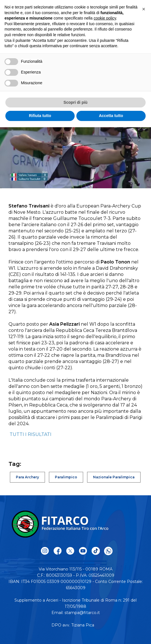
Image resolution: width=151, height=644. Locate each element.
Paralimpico (66, 477)
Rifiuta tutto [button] (40, 116)
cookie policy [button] (105, 18)
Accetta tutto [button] (111, 116)
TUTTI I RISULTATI (31, 434)
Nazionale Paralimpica (114, 477)
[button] (144, 9)
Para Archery (27, 477)
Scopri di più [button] (76, 102)
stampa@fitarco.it (82, 613)
